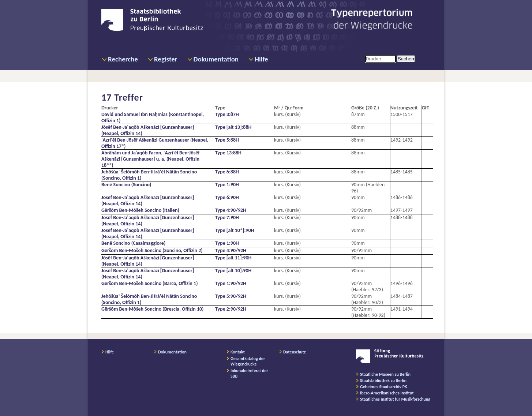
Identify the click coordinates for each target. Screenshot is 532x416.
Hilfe (261, 59)
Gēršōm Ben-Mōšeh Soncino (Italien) (140, 210)
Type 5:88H (227, 140)
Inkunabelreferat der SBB (249, 373)
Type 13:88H (228, 153)
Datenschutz (295, 352)
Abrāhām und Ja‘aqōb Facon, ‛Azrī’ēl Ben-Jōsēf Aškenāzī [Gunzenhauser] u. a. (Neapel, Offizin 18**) (151, 159)
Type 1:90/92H (231, 283)
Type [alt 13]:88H (233, 127)
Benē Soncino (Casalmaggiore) (133, 243)
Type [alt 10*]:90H (235, 230)
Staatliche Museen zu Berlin (385, 374)
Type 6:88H (227, 172)
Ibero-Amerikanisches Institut (387, 393)
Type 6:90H (227, 197)
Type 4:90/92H (231, 210)
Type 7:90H (227, 218)
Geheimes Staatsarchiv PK (384, 387)
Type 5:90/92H (231, 296)
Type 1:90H (227, 185)
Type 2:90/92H (231, 309)
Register (166, 59)
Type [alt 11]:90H (233, 258)
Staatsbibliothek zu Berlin (383, 381)
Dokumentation (216, 59)
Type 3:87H (227, 114)
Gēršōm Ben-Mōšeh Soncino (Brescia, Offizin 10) (152, 309)
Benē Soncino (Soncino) (126, 185)
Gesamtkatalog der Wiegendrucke (248, 361)
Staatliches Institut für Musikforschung (395, 399)
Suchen (406, 59)
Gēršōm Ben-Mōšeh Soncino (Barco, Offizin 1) (150, 283)
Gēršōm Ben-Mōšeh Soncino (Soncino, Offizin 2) (152, 250)
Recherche (123, 59)
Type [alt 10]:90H (233, 271)
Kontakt (238, 352)
